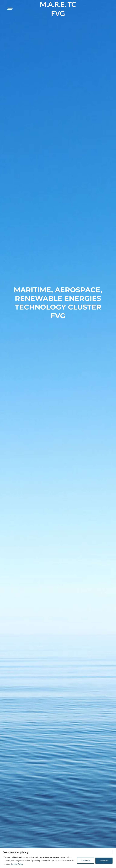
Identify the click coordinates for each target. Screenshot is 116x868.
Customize (86, 861)
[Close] (113, 852)
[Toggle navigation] (9, 8)
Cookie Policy (17, 864)
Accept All (104, 861)
